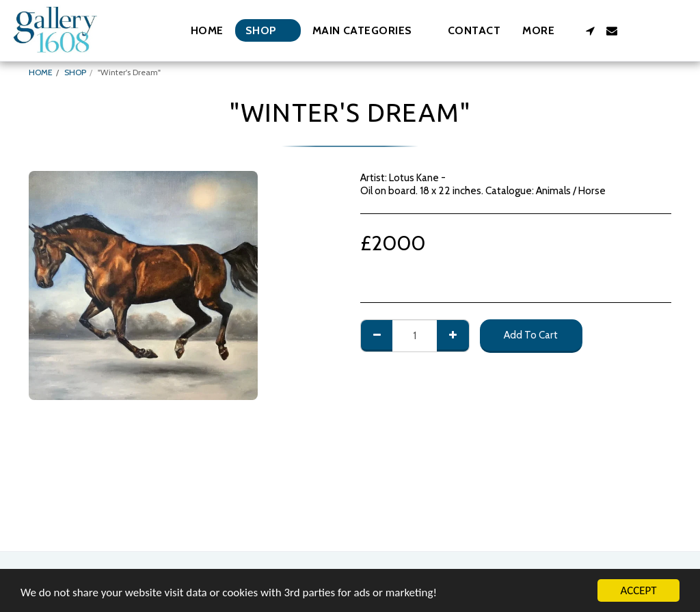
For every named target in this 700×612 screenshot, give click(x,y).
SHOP (75, 72)
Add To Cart (531, 335)
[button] (369, 30)
